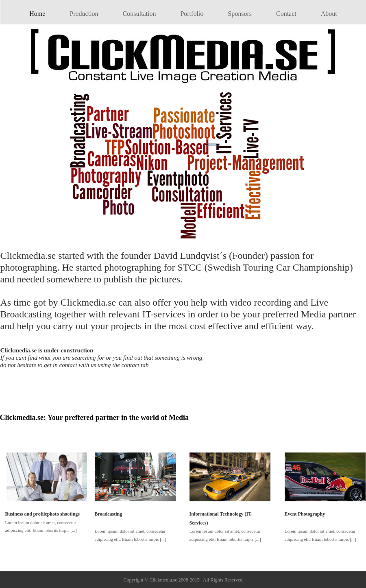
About (329, 14)
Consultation (139, 14)
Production (84, 14)
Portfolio (192, 14)
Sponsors (240, 14)
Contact (286, 14)
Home (37, 14)
